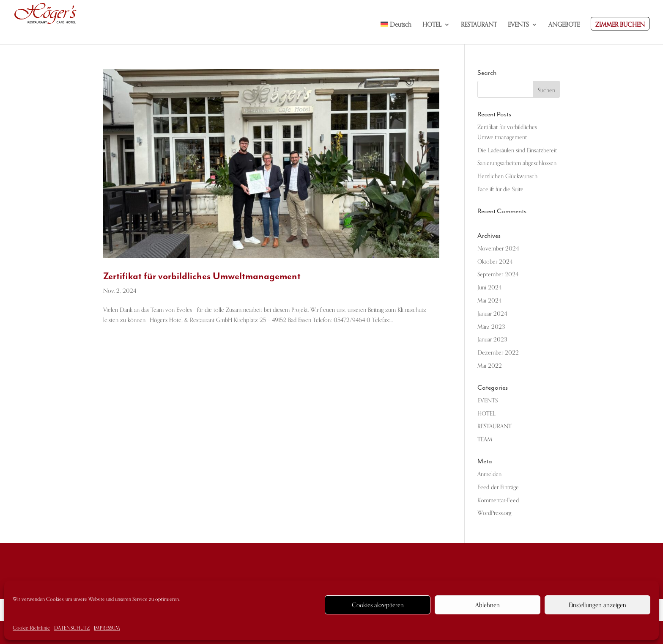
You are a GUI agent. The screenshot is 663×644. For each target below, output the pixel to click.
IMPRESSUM (107, 628)
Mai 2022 (490, 366)
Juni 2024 (489, 288)
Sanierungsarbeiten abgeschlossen (517, 163)
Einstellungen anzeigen (597, 605)
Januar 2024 (492, 314)
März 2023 (491, 327)
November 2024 (498, 249)
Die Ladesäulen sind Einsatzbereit (517, 150)
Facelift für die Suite (500, 189)
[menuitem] (396, 33)
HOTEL (486, 414)
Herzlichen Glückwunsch (507, 176)
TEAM (485, 439)
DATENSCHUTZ (72, 628)
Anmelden (489, 474)
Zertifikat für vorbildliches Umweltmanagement (202, 276)
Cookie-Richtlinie (31, 628)
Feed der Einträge (498, 487)
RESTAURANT (495, 426)
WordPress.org (494, 513)
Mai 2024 (489, 301)
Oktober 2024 (495, 262)
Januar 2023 (492, 340)
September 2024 (498, 274)
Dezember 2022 (498, 353)
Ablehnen (488, 605)
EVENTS (488, 400)
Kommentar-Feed (498, 500)
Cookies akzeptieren (378, 605)
